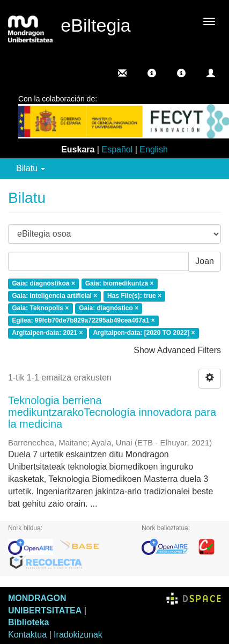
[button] (152, 73)
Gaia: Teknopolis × (40, 308)
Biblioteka (28, 622)
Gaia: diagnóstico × (109, 308)
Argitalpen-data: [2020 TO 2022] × (144, 333)
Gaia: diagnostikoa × (43, 284)
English (153, 149)
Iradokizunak (78, 635)
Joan (205, 261)
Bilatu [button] (31, 168)
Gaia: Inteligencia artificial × (54, 296)
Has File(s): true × (134, 296)
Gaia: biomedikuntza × (120, 284)
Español (117, 149)
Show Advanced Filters (177, 350)
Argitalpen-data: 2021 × (47, 333)
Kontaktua (27, 635)
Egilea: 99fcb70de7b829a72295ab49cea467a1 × (83, 320)
